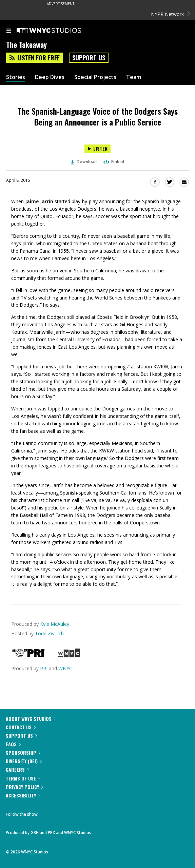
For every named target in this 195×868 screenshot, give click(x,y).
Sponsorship (23, 753)
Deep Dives (50, 77)
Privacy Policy (24, 787)
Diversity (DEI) (24, 761)
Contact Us (21, 727)
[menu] (9, 31)
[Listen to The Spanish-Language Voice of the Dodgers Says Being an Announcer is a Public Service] (97, 149)
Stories (16, 77)
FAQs (13, 744)
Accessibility (23, 795)
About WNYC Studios (31, 719)
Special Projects (95, 77)
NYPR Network (170, 14)
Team (134, 77)
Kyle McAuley (55, 624)
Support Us (89, 58)
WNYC (65, 668)
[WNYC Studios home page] (57, 31)
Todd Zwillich (49, 633)
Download (84, 162)
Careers (17, 769)
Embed (113, 162)
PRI (44, 668)
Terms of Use (23, 778)
